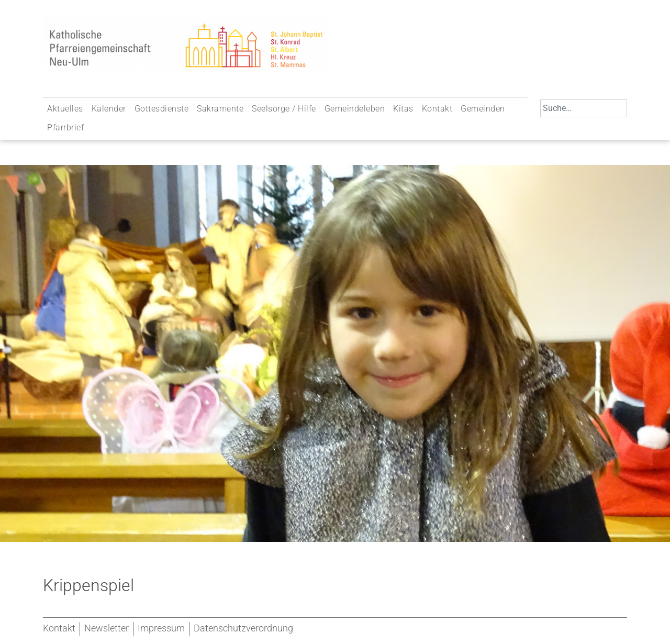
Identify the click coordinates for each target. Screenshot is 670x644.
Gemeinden (483, 109)
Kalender (109, 109)
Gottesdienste (162, 109)
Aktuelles (65, 109)
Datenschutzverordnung (243, 628)
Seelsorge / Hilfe (284, 109)
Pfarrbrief (65, 127)
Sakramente (220, 109)
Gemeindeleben (355, 109)
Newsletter (107, 628)
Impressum (161, 628)
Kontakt (437, 109)
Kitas (403, 109)
